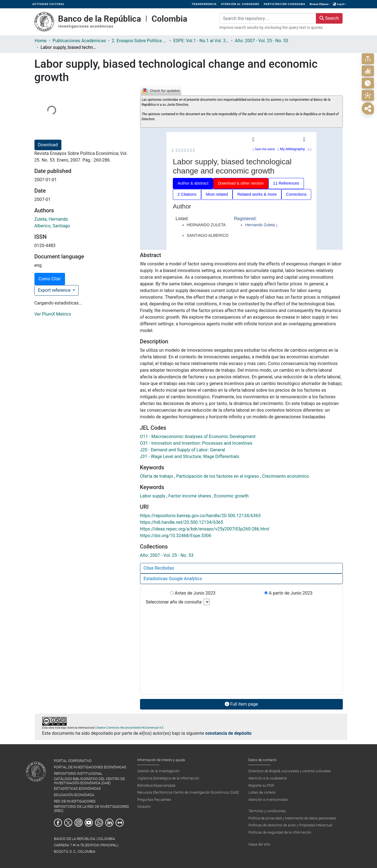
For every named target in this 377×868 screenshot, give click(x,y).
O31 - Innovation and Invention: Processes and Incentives (196, 443)
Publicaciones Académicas (79, 41)
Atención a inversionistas (268, 800)
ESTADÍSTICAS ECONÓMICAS (77, 788)
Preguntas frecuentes (154, 800)
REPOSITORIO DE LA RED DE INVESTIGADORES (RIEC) (91, 809)
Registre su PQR (261, 785)
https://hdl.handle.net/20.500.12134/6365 (182, 522)
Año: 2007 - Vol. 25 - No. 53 (262, 41)
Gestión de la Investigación (158, 771)
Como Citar (50, 279)
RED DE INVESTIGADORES (75, 801)
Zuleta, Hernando (51, 219)
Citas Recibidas (159, 568)
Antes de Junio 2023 (193, 593)
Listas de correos (262, 792)
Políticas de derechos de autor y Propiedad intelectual (290, 825)
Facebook (58, 823)
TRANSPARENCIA (204, 4)
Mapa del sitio (259, 844)
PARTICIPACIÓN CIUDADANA (285, 4)
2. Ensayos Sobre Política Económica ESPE (139, 41)
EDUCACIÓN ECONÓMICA (74, 795)
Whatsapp (99, 823)
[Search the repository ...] (268, 18)
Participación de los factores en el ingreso (218, 476)
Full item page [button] (241, 704)
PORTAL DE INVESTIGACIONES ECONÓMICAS (90, 767)
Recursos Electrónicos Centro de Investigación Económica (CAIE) (188, 792)
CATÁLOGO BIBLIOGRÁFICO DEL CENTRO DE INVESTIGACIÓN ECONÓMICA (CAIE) (89, 781)
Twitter (68, 823)
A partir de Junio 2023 (288, 593)
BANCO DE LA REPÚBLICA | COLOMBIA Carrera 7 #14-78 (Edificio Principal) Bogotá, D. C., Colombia (86, 845)
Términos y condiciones (267, 811)
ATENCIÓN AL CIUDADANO (240, 4)
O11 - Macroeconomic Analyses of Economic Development (198, 436)
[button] (334, 4)
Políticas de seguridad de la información (280, 832)
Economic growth (231, 496)
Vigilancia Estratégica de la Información (168, 778)
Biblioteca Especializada (156, 785)
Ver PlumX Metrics (53, 314)
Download (48, 145)
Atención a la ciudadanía (268, 778)
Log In (341, 4)
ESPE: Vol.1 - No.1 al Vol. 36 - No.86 (201, 41)
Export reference (55, 290)
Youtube (89, 823)
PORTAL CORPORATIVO (73, 761)
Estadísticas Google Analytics (173, 579)
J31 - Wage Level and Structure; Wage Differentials (190, 456)
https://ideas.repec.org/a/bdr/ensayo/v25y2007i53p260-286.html (205, 529)
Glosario (144, 807)
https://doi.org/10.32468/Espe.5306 (176, 536)
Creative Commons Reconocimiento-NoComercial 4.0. (129, 728)
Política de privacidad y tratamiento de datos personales (292, 818)
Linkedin (109, 823)
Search (329, 18)
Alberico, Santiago (52, 226)
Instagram (78, 823)
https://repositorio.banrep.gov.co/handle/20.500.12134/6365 (200, 516)
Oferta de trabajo (157, 476)
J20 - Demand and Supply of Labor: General (183, 450)
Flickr (120, 823)
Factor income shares (190, 496)
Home (41, 41)
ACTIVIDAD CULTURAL (49, 4)
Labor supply (153, 496)
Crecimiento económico (285, 476)
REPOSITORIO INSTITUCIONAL (78, 773)
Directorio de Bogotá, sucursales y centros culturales (290, 771)
